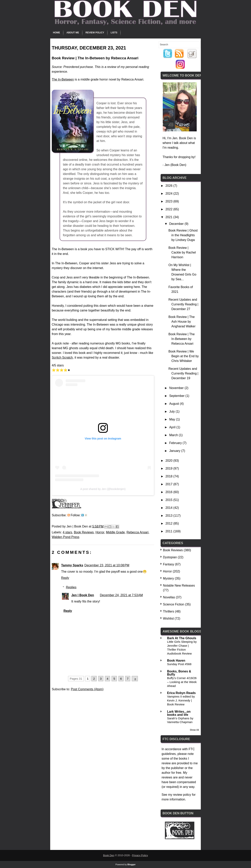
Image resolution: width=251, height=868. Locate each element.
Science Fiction (174, 604)
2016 (169, 492)
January (175, 451)
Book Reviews (84, 532)
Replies (71, 587)
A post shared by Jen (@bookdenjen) (103, 489)
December (177, 224)
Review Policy (95, 33)
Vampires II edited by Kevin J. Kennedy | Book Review (181, 700)
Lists (114, 33)
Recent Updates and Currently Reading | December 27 (183, 304)
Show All (194, 730)
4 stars (67, 532)
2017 (169, 484)
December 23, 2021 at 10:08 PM (107, 565)
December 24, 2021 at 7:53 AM (121, 595)
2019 (169, 468)
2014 (169, 508)
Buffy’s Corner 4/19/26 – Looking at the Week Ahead (182, 682)
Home (56, 33)
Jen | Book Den (83, 595)
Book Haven (176, 661)
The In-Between (63, 79)
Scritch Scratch (62, 358)
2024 (169, 194)
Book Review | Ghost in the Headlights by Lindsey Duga (183, 235)
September (177, 396)
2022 (169, 209)
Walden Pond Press (66, 537)
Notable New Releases (179, 586)
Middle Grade (115, 532)
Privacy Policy (140, 855)
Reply (65, 578)
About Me (73, 33)
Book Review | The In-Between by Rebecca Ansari (182, 339)
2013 (169, 516)
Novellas (169, 597)
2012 (169, 523)
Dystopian (170, 557)
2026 (169, 186)
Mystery (168, 578)
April (173, 427)
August (175, 404)
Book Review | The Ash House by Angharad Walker (182, 322)
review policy (182, 795)
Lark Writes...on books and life (179, 713)
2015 (169, 500)
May (173, 419)
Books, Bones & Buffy (179, 673)
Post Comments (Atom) (87, 689)
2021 (169, 217)
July (172, 412)
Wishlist (168, 618)
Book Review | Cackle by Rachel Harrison (182, 252)
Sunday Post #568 (179, 664)
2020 (169, 461)
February (176, 443)
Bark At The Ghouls (182, 638)
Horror (100, 532)
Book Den (109, 855)
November (177, 388)
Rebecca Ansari (137, 532)
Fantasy (169, 564)
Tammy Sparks (72, 565)
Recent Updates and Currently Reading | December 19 (183, 373)
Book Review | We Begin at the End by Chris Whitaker (184, 356)
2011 (169, 531)
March (174, 435)
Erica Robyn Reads (181, 693)
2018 (169, 476)
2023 (169, 201)
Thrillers (169, 611)
